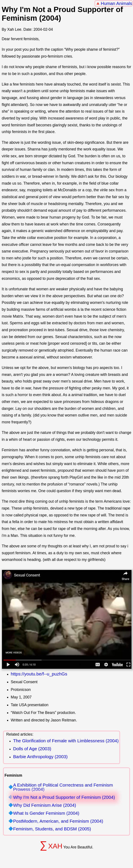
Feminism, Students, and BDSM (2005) (52, 829)
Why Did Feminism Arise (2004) (45, 805)
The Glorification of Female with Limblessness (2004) (66, 741)
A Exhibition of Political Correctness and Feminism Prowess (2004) (63, 787)
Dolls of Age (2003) (32, 749)
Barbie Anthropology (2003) (40, 757)
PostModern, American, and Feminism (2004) (58, 821)
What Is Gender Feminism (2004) (46, 813)
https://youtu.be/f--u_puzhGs (39, 674)
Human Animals (116, 3)
